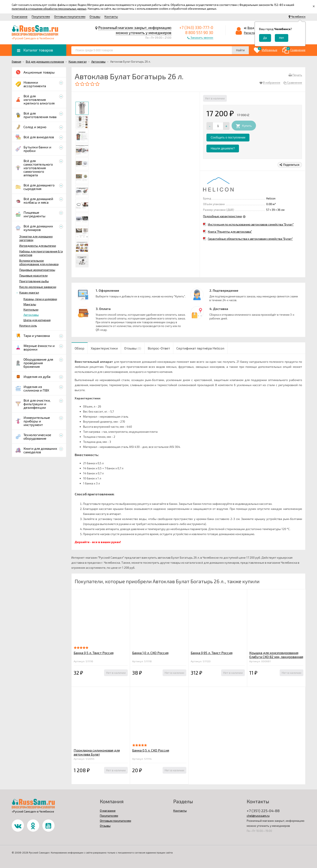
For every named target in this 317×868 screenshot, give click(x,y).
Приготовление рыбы (34, 281)
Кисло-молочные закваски (38, 287)
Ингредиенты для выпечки (38, 246)
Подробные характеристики (222, 216)
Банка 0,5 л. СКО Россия (151, 750)
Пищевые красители (33, 275)
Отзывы (95, 16)
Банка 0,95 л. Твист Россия (212, 653)
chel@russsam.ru (258, 816)
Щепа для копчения (37, 320)
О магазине (20, 16)
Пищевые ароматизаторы (37, 270)
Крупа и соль (28, 325)
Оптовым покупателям (70, 16)
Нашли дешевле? (223, 148)
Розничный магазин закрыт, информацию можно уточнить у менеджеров (135, 30)
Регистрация (253, 33)
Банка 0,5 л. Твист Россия (94, 653)
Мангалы (30, 304)
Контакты (111, 16)
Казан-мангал (29, 292)
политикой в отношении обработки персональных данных (49, 9)
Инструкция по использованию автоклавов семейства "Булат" (251, 224)
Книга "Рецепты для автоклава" (230, 232)
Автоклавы (31, 315)
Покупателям (41, 16)
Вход (251, 28)
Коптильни (31, 309)
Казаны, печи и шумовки (40, 299)
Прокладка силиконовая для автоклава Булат (97, 752)
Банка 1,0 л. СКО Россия (150, 653)
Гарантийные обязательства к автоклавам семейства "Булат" (250, 239)
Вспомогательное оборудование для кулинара (39, 262)
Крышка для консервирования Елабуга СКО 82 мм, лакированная (276, 655)
